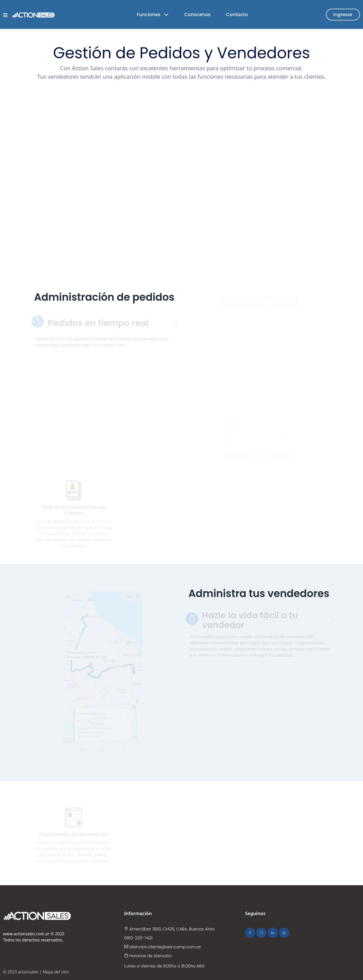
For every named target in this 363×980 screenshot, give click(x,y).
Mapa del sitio (56, 972)
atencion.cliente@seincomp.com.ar (163, 947)
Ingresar (343, 14)
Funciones (153, 14)
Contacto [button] (237, 14)
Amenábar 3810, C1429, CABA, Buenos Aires (169, 929)
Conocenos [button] (197, 14)
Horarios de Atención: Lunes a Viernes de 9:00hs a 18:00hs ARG (164, 961)
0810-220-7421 (138, 938)
